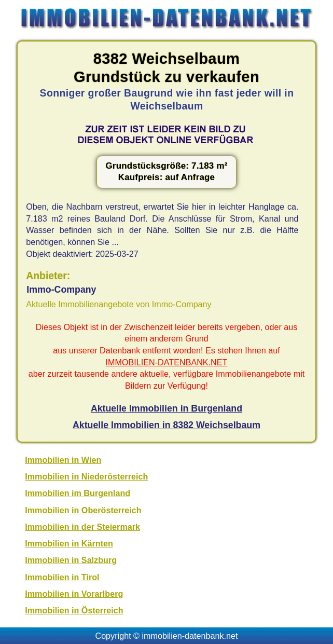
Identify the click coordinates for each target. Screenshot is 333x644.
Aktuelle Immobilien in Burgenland (166, 408)
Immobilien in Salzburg (71, 560)
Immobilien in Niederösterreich (86, 476)
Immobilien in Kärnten (69, 543)
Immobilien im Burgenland (78, 493)
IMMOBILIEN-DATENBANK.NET (167, 362)
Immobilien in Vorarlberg (74, 594)
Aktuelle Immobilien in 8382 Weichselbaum (166, 425)
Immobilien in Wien (63, 460)
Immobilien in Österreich (74, 610)
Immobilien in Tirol (62, 577)
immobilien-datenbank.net (190, 636)
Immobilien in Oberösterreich (83, 510)
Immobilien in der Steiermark (82, 527)
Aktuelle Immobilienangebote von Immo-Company (119, 304)
